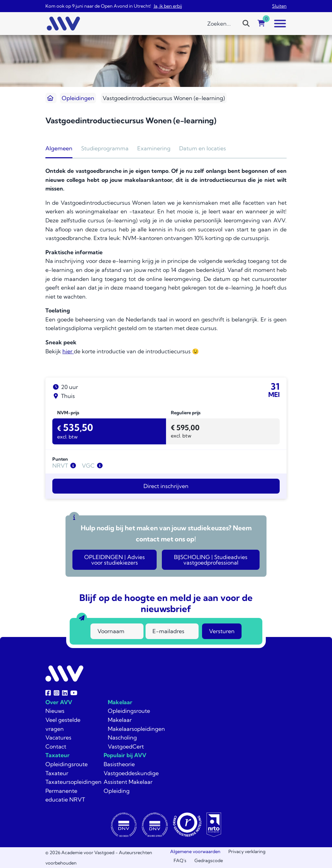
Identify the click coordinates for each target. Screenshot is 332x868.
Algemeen (59, 148)
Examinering (154, 148)
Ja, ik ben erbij (168, 6)
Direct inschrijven (166, 486)
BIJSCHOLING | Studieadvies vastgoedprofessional (211, 560)
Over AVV (59, 702)
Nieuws (55, 711)
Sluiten (279, 6)
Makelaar (120, 702)
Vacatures (58, 737)
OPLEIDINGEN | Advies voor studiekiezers (115, 560)
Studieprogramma (105, 148)
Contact (56, 746)
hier (68, 351)
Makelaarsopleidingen (136, 729)
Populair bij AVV (125, 755)
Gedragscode (209, 860)
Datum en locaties (203, 148)
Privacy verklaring (247, 851)
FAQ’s (180, 860)
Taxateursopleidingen (73, 782)
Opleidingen (78, 98)
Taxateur (58, 755)
